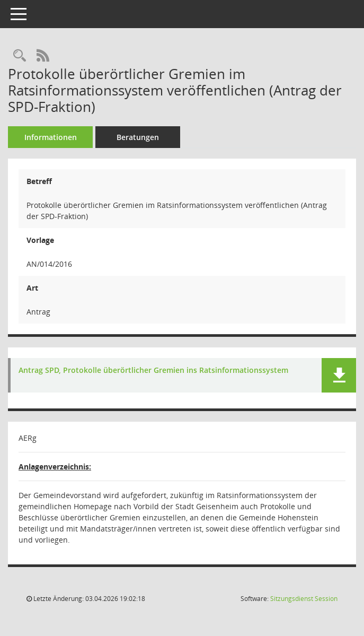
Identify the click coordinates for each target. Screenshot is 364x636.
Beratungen (138, 137)
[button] (339, 375)
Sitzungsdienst (304, 599)
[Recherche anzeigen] (20, 56)
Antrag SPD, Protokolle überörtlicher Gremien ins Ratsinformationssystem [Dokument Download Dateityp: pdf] (153, 371)
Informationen (51, 137)
